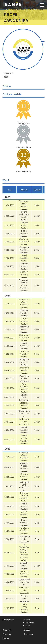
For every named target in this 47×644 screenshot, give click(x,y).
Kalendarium (28, 634)
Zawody (27, 630)
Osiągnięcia (7, 630)
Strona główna (8, 620)
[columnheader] (9, 190)
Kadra (28, 626)
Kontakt (6, 638)
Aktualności (30, 623)
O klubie (27, 620)
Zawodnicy (7, 634)
